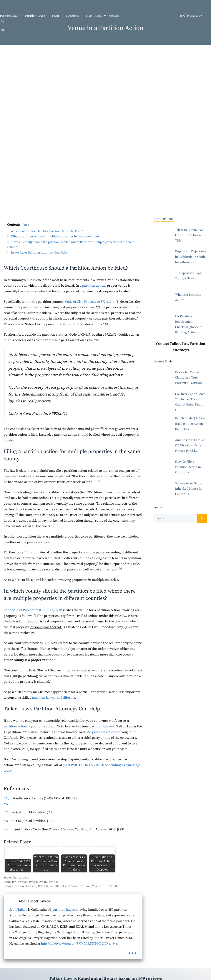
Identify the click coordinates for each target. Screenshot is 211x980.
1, (6, 798)
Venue (96, 886)
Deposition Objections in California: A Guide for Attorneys (191, 257)
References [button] (16, 789)
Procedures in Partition (44, 882)
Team (57, 16)
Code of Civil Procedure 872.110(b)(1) (92, 302)
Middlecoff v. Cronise (64, 886)
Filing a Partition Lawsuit (20, 886)
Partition (85, 886)
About (100, 16)
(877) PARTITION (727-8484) (83, 765)
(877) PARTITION (162, 16)
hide (26, 225)
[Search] (202, 518)
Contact (114, 16)
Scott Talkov (18, 910)
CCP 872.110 (110, 886)
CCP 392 (43, 886)
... (132, 951)
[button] (3, 21)
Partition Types (37, 16)
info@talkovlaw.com (56, 944)
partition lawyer (64, 910)
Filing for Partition (16, 882)
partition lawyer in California (54, 698)
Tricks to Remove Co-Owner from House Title (190, 235)
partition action (94, 286)
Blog (89, 16)
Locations (74, 16)
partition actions (104, 732)
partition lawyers (102, 726)
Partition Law (11, 16)
